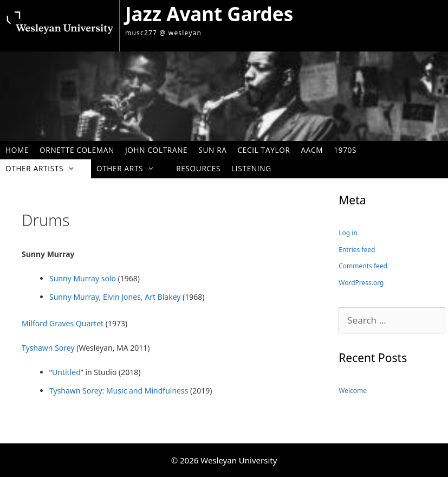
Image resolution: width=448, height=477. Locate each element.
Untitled (66, 372)
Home (17, 150)
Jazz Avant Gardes (209, 14)
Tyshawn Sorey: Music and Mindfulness (119, 391)
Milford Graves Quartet (63, 323)
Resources (198, 168)
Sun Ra (212, 150)
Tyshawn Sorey (48, 348)
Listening (251, 168)
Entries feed (357, 250)
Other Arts (131, 168)
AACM (312, 150)
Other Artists (46, 168)
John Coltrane (156, 150)
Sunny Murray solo (83, 278)
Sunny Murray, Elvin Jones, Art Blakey (116, 297)
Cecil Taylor (264, 150)
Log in (348, 233)
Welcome (353, 391)
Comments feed (363, 266)
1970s (345, 150)
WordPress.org (361, 283)
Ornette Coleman (77, 150)
